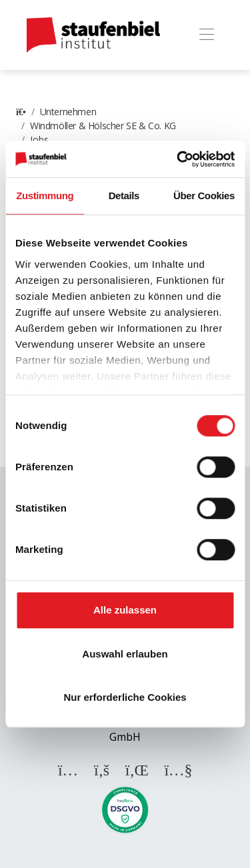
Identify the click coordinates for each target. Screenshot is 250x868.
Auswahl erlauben (125, 654)
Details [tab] (124, 196)
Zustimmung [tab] (45, 196)
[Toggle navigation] (206, 35)
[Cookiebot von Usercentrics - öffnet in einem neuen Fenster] (178, 159)
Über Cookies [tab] (204, 196)
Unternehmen (68, 112)
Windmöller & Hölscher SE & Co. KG (103, 126)
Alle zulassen (125, 610)
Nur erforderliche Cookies (125, 697)
